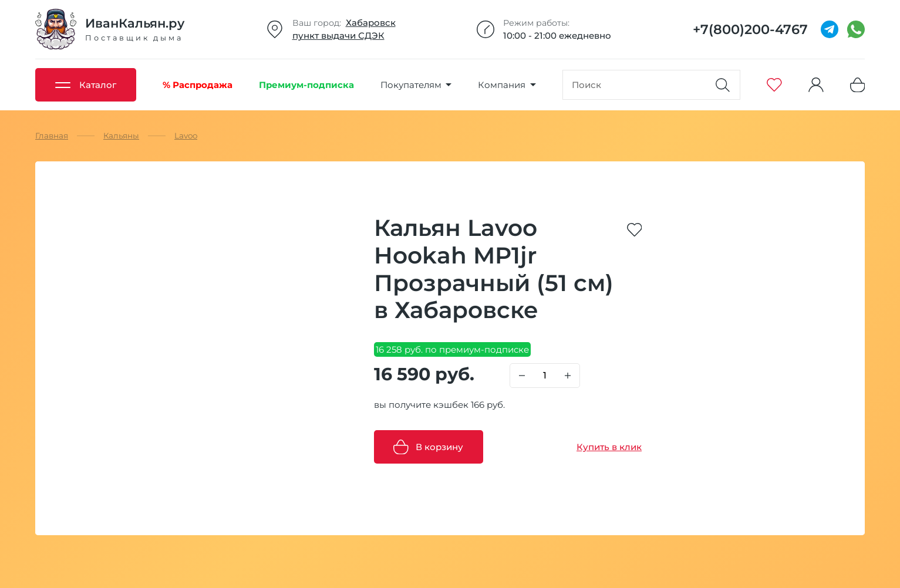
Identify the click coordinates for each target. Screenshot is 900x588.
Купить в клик (609, 447)
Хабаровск (371, 23)
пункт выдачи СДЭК (338, 36)
